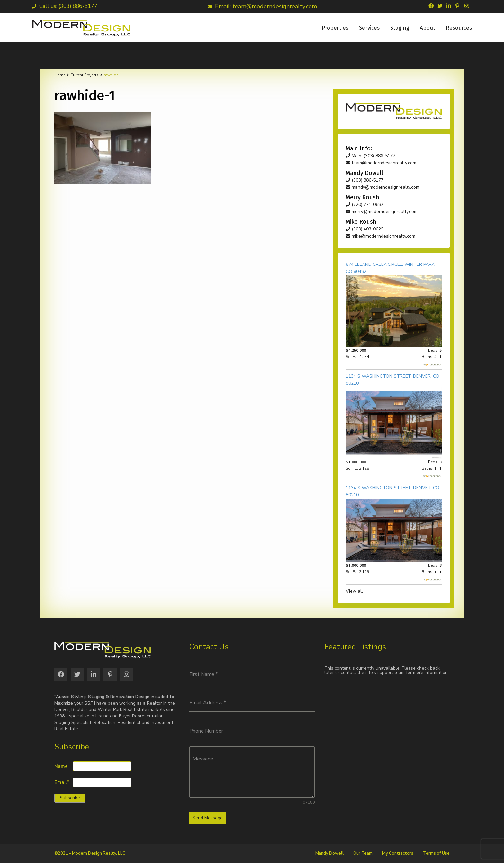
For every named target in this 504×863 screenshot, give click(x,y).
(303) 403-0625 (365, 229)
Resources (459, 28)
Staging (400, 28)
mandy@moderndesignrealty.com (383, 187)
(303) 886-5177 (365, 180)
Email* (62, 782)
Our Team (363, 853)
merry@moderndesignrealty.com (382, 212)
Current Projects (85, 75)
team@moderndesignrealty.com (381, 163)
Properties (335, 28)
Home (60, 75)
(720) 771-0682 (365, 205)
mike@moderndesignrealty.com (381, 236)
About (428, 28)
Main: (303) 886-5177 (371, 156)
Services (369, 28)
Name (61, 766)
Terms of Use (436, 853)
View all (354, 591)
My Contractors (398, 853)
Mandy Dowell (329, 853)
